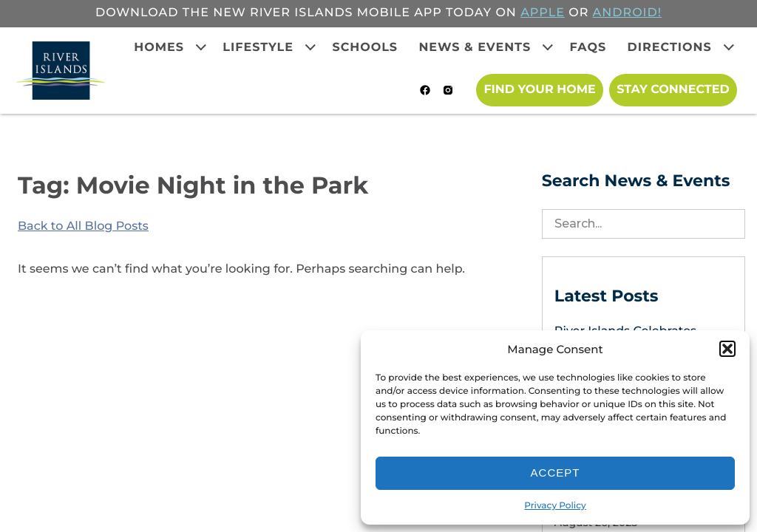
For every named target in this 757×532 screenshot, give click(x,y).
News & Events (475, 48)
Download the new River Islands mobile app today (293, 13)
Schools (365, 48)
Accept (556, 473)
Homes (159, 48)
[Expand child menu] (201, 47)
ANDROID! (627, 13)
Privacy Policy (555, 506)
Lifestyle (258, 48)
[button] (727, 349)
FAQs (588, 48)
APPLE (543, 13)
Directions (670, 48)
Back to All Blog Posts (83, 226)
